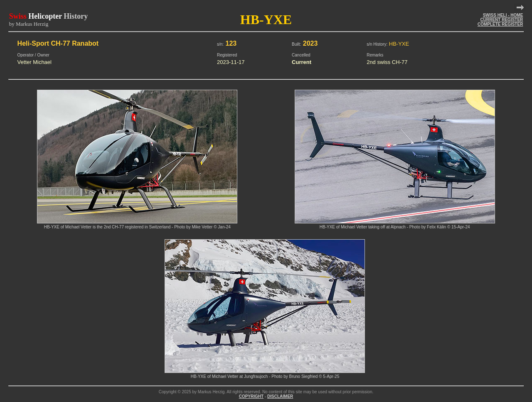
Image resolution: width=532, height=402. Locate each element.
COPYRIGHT (251, 396)
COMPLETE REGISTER (500, 24)
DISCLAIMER (280, 396)
